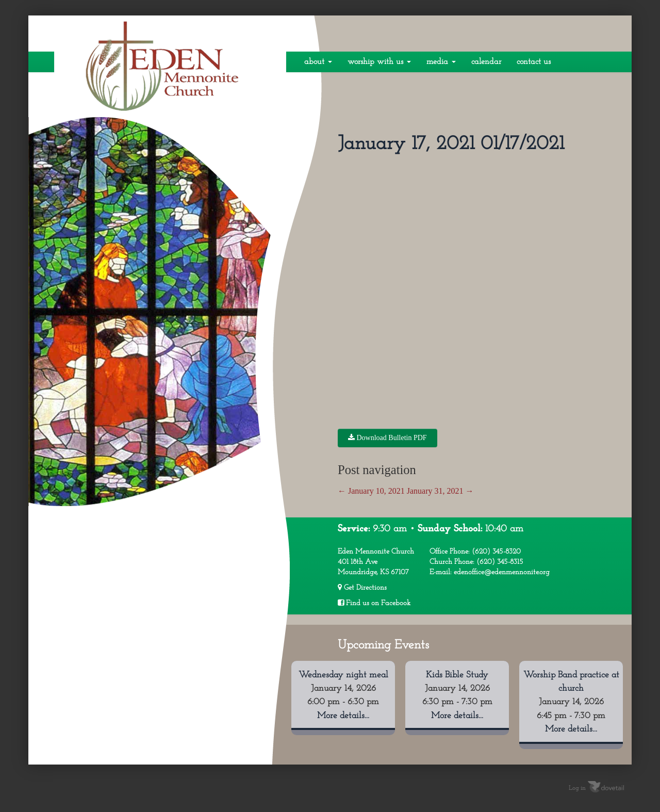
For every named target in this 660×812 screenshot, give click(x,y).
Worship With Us (379, 62)
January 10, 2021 (371, 491)
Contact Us (534, 62)
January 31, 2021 (440, 491)
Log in (577, 788)
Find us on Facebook (374, 603)
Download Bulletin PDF (387, 438)
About (318, 62)
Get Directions (362, 588)
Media (441, 62)
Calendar (486, 62)
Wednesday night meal (343, 675)
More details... (343, 716)
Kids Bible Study (457, 675)
